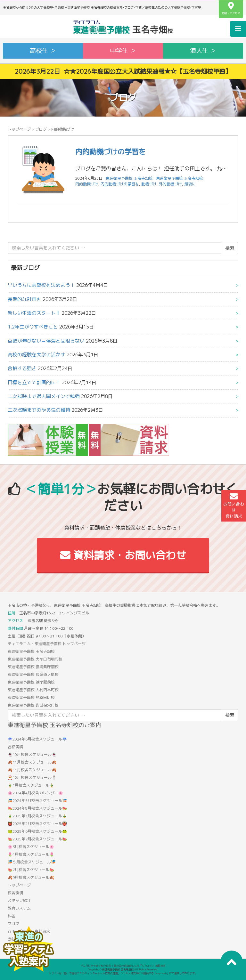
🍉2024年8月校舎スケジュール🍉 (37, 808)
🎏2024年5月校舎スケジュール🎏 (37, 801)
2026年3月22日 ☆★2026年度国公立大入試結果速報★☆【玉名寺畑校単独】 (123, 71)
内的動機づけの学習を (111, 152)
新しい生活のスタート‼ (34, 313)
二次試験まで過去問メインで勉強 (44, 396)
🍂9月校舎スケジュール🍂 (31, 877)
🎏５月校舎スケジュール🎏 (32, 862)
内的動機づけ (87, 184)
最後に (190, 184)
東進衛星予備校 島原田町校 (31, 697)
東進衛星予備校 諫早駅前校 (31, 682)
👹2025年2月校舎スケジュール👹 (37, 824)
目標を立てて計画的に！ (34, 382)
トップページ (19, 129)
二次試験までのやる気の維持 (39, 410)
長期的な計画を (25, 299)
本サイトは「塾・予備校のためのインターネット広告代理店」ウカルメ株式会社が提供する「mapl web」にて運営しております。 (123, 973)
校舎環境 (15, 893)
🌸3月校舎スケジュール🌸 (31, 847)
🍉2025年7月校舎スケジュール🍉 (37, 839)
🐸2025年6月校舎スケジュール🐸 (37, 831)
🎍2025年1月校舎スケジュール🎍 (37, 816)
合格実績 (15, 747)
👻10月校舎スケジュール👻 (32, 754)
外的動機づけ (170, 184)
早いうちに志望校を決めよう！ (41, 285)
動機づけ (149, 184)
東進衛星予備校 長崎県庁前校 (33, 667)
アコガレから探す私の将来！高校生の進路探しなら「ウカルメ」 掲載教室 (123, 966)
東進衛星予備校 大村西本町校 (33, 690)
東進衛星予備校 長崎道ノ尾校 (33, 674)
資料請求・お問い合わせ (123, 555)
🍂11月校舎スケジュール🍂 (32, 762)
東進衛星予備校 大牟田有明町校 (35, 659)
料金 (12, 916)
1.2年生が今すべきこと (33, 327)
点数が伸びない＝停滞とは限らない (46, 341)
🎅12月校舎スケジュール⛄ (32, 778)
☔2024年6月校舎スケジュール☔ (37, 739)
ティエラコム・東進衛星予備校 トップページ (47, 644)
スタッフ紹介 (19, 900)
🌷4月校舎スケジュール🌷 (31, 854)
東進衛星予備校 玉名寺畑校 (180, 178)
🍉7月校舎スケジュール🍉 (31, 870)
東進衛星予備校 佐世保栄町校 (33, 705)
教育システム (19, 908)
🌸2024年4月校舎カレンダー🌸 (35, 793)
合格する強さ (22, 368)
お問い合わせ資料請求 (234, 506)
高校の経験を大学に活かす (37, 355)
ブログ (41, 129)
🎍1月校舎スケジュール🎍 (31, 785)
